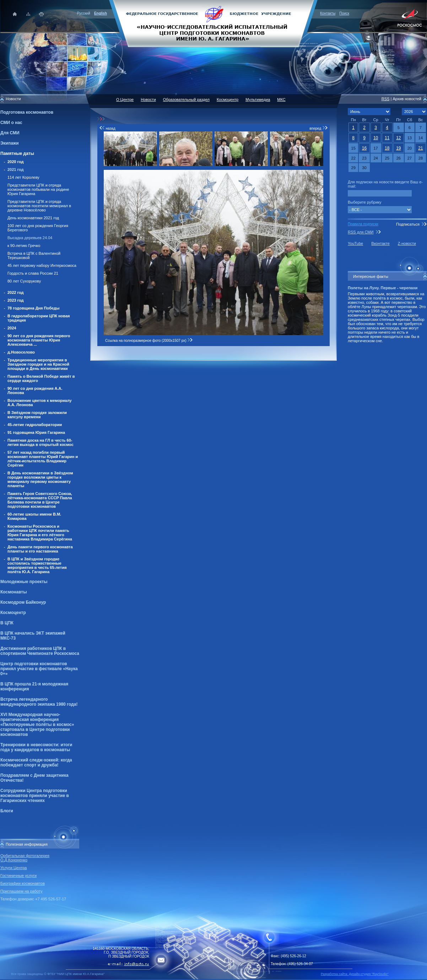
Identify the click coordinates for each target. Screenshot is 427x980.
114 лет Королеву (23, 177)
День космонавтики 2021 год (33, 218)
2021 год (16, 169)
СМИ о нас (11, 123)
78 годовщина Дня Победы (34, 308)
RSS (386, 99)
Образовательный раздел (186, 99)
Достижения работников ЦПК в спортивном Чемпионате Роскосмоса (40, 651)
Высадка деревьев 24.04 (30, 238)
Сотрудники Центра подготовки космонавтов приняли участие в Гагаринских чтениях (35, 796)
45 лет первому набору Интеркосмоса (42, 265)
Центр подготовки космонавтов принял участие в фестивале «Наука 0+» (39, 669)
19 (398, 148)
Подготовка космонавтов (27, 112)
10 (376, 138)
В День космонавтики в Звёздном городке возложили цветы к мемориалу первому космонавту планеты (40, 479)
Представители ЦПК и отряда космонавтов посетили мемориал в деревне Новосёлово (39, 206)
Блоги (7, 811)
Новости (148, 99)
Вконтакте (380, 243)
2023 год (16, 300)
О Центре (125, 99)
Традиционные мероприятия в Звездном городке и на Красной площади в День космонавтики (38, 364)
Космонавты (13, 592)
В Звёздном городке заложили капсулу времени (37, 415)
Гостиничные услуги (18, 876)
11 (387, 138)
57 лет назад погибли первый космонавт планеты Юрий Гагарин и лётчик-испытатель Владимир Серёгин (43, 459)
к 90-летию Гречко (24, 246)
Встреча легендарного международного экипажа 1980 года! (39, 702)
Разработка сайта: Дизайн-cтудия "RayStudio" (355, 974)
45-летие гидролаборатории (35, 425)
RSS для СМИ (361, 232)
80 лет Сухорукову (24, 281)
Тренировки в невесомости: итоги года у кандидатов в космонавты (36, 747)
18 (387, 148)
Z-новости (407, 243)
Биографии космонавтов (23, 883)
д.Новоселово (21, 352)
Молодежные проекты (24, 582)
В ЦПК (7, 623)
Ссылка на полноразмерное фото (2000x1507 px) (149, 341)
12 (398, 138)
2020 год (16, 162)
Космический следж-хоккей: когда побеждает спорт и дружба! (36, 763)
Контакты (328, 13)
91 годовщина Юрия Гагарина (36, 432)
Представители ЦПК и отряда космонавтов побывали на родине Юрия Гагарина (38, 189)
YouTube (355, 243)
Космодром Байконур (23, 602)
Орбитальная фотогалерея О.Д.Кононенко (25, 858)
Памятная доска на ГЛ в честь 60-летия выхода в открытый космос (40, 442)
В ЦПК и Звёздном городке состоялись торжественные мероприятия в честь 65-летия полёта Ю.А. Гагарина (37, 565)
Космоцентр (13, 613)
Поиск (344, 13)
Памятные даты (17, 154)
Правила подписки (363, 224)
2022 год (16, 292)
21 (420, 148)
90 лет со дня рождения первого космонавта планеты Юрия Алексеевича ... (39, 340)
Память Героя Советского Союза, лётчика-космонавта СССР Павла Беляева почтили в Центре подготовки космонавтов (40, 500)
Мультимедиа (258, 99)
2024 (12, 328)
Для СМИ (10, 133)
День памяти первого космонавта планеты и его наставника (40, 549)
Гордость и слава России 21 (33, 273)
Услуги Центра (14, 868)
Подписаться (408, 224)
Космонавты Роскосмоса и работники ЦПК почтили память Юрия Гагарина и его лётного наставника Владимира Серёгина (40, 533)
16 (364, 148)
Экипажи (10, 143)
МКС (281, 99)
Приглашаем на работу (21, 891)
